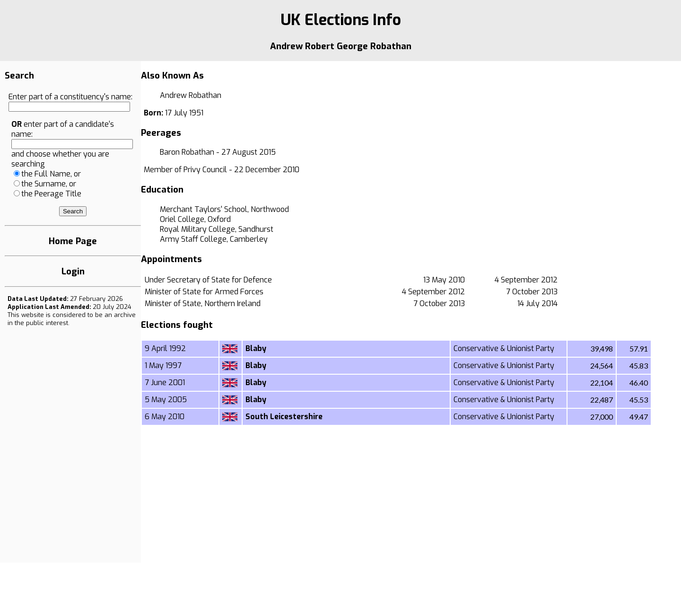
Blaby (256, 348)
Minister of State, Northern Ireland (203, 304)
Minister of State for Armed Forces (204, 292)
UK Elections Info (341, 20)
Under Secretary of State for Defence (208, 280)
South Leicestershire (284, 417)
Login (73, 271)
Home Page (73, 241)
